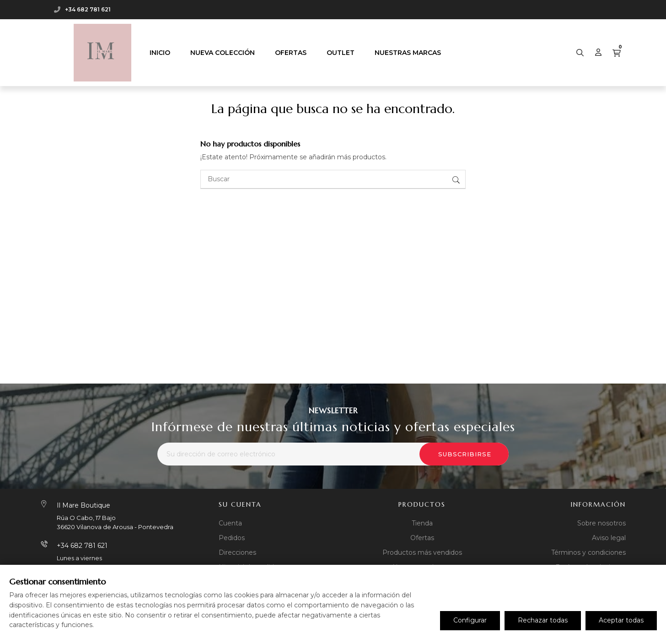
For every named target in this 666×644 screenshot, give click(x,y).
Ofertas (422, 538)
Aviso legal (609, 538)
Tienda (422, 523)
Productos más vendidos (422, 552)
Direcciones (237, 552)
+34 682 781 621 (88, 9)
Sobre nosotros (602, 523)
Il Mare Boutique (83, 505)
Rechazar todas (543, 620)
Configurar (470, 620)
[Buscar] (333, 179)
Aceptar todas (621, 620)
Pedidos (232, 538)
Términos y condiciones (588, 552)
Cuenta (230, 523)
